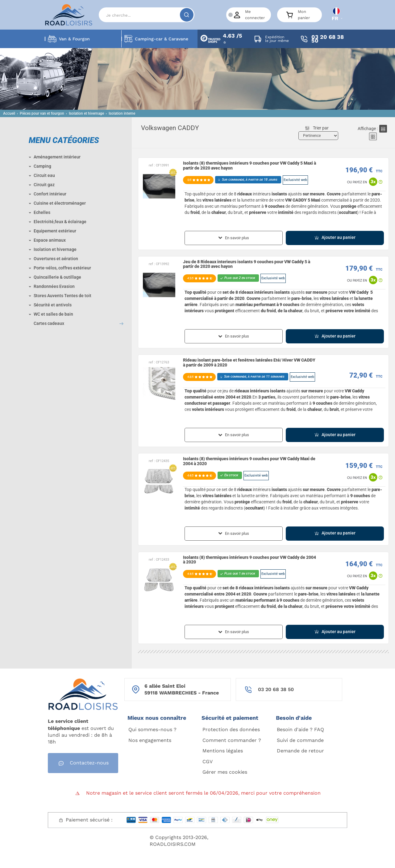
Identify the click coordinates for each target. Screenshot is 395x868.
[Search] (147, 15)
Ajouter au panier (335, 237)
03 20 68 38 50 (276, 689)
